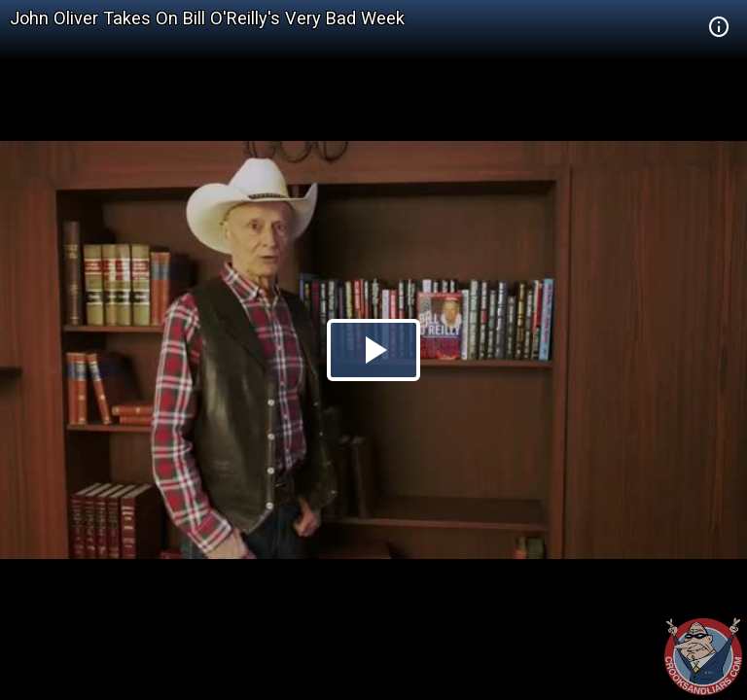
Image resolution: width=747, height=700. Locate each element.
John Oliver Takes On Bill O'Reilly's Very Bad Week (207, 18)
